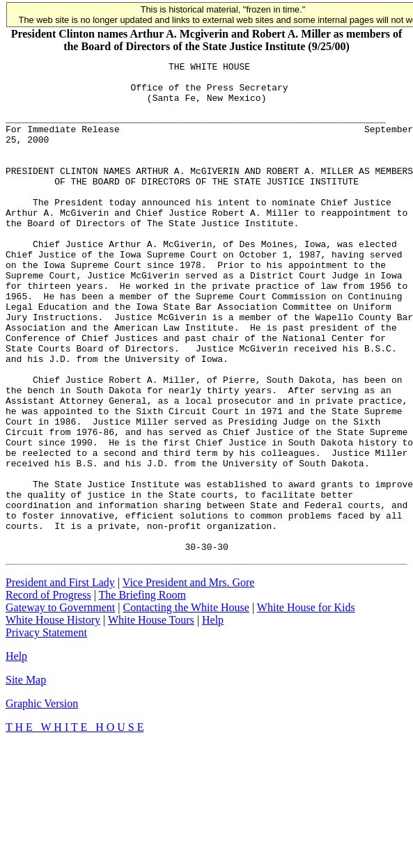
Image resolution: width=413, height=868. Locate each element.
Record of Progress (48, 693)
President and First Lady (60, 680)
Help (213, 718)
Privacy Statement (46, 731)
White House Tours (151, 718)
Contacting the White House (186, 705)
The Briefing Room (142, 693)
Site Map (26, 778)
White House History (53, 718)
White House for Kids (306, 705)
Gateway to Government (60, 705)
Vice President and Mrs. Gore (189, 680)
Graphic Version (42, 802)
